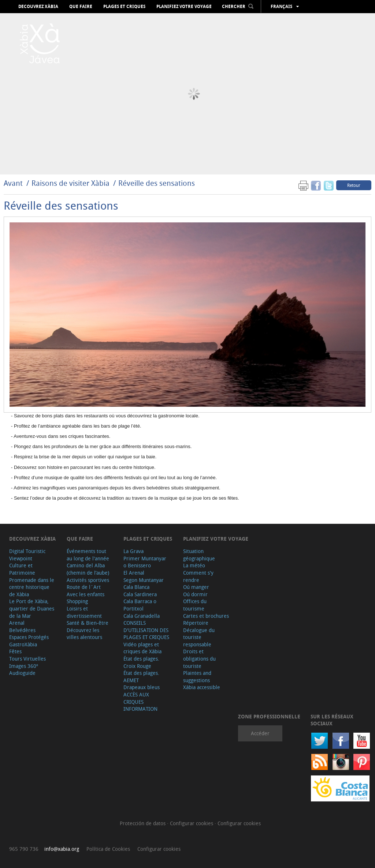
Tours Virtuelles (27, 659)
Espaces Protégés (29, 637)
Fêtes (15, 651)
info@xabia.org (62, 849)
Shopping (77, 601)
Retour (354, 185)
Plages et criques (124, 7)
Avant (13, 183)
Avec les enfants (86, 594)
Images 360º (24, 666)
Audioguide (22, 673)
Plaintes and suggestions (197, 677)
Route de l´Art (84, 587)
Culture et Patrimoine (22, 569)
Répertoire (196, 623)
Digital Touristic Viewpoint (27, 555)
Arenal (17, 623)
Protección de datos (143, 823)
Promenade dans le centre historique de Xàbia (32, 587)
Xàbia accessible (202, 687)
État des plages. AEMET (141, 677)
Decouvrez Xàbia (38, 7)
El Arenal (134, 573)
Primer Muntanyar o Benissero (145, 562)
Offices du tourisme (195, 605)
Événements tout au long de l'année (88, 555)
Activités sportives (88, 580)
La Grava (133, 551)
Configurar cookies (192, 823)
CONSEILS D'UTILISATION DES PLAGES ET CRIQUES (146, 630)
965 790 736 (24, 849)
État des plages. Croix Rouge (141, 662)
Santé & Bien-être (88, 623)
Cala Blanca (136, 587)
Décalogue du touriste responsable (199, 637)
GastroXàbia (23, 644)
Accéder (260, 733)
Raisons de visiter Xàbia (71, 183)
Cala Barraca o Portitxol (140, 605)
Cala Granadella (142, 616)
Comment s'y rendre (198, 576)
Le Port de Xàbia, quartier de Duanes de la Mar (32, 608)
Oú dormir (195, 594)
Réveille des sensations (157, 183)
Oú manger (196, 587)
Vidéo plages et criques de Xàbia (142, 648)
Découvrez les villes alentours (84, 634)
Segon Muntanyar (144, 580)
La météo (194, 565)
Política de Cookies (108, 849)
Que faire (81, 7)
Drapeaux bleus (142, 687)
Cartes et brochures (206, 616)
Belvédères (22, 630)
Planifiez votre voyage (184, 7)
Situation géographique (199, 555)
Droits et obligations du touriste (199, 658)
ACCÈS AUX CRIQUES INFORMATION (140, 702)
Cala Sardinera (140, 594)
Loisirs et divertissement (84, 612)
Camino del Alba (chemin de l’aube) (88, 569)
